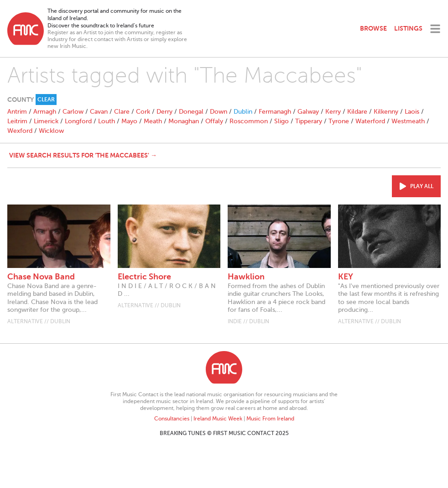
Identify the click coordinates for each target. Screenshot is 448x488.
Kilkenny (386, 112)
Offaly (214, 121)
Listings (408, 28)
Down (219, 112)
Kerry (333, 112)
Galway (308, 112)
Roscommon (249, 121)
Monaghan (184, 121)
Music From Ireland (270, 419)
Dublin (243, 112)
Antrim (17, 112)
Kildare (357, 112)
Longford (78, 121)
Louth (107, 121)
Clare (122, 112)
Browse (373, 28)
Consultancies (172, 419)
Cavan (99, 112)
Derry (164, 112)
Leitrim (17, 121)
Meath (153, 121)
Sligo (281, 121)
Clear (46, 100)
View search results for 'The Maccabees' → (83, 155)
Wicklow (51, 131)
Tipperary (309, 121)
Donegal (191, 112)
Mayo (129, 121)
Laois (412, 112)
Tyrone (339, 121)
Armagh (45, 112)
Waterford (370, 121)
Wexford (20, 131)
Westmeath (408, 121)
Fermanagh (275, 112)
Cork (143, 112)
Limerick (46, 121)
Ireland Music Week (218, 419)
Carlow (73, 112)
